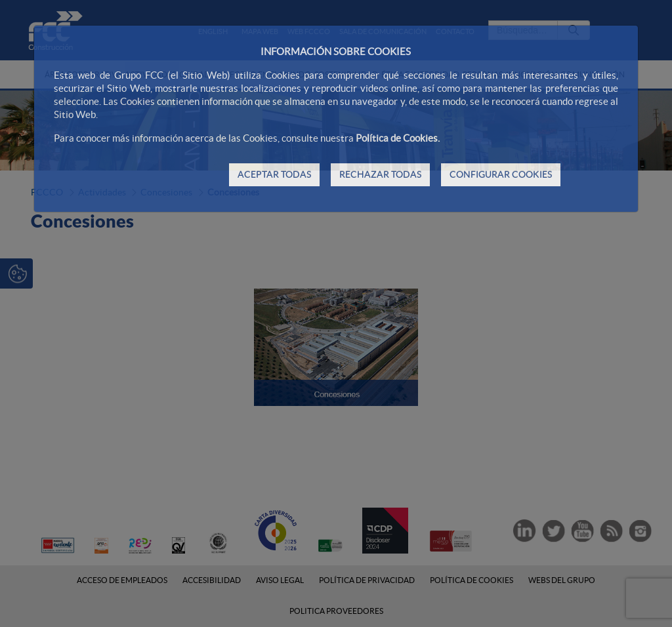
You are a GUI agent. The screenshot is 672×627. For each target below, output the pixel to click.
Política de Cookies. (398, 138)
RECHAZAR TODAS (380, 174)
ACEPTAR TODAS (274, 174)
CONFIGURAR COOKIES (501, 174)
